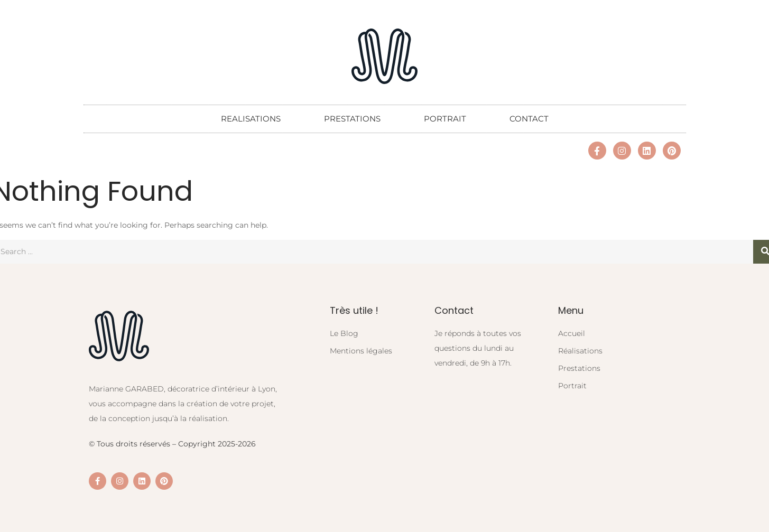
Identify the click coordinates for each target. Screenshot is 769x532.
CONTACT (529, 119)
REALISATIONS (251, 119)
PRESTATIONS (352, 119)
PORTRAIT (445, 119)
